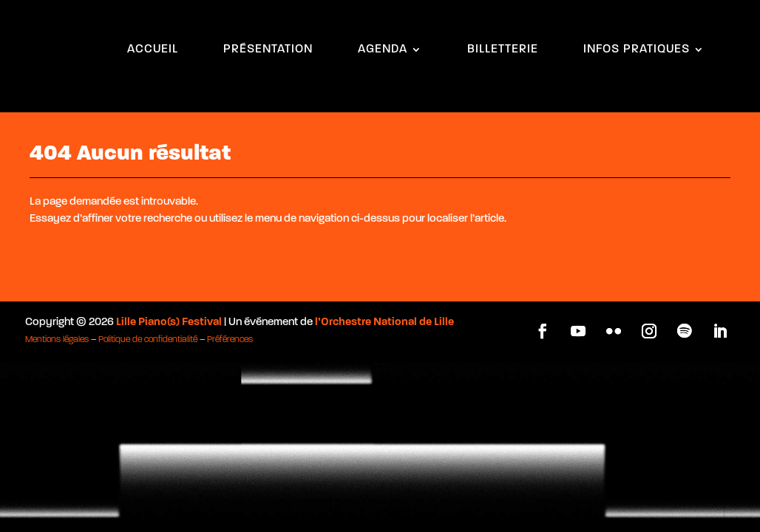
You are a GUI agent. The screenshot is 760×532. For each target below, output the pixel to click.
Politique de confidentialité (148, 328)
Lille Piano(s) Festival (169, 311)
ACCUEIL (153, 50)
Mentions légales (57, 328)
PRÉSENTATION (268, 50)
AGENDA (383, 50)
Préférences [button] (230, 328)
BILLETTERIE (503, 50)
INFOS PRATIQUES (637, 50)
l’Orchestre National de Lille (384, 311)
